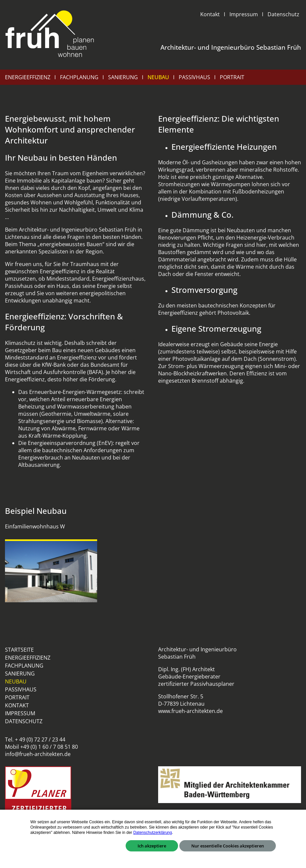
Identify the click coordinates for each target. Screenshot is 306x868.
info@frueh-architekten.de (38, 754)
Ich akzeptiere (152, 846)
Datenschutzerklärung (153, 833)
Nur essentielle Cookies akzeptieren (228, 846)
